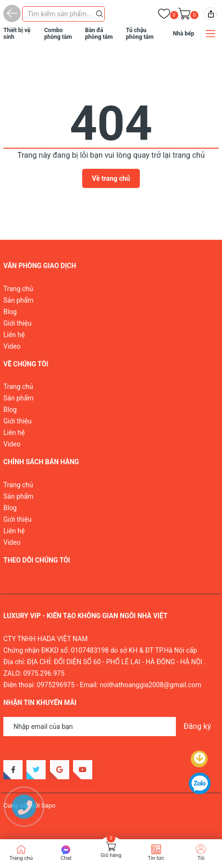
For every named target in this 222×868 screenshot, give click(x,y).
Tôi (201, 858)
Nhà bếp (184, 34)
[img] (211, 14)
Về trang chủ (111, 178)
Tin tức (156, 858)
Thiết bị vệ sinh (17, 34)
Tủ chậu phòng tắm (140, 34)
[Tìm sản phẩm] (63, 14)
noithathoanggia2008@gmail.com (151, 685)
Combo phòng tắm (58, 34)
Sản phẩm (18, 300)
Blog (10, 312)
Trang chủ (18, 289)
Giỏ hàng (111, 855)
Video (12, 346)
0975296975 (56, 685)
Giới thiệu (18, 323)
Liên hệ (14, 335)
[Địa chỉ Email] (111, 727)
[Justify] (99, 13)
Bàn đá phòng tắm (99, 34)
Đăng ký (197, 726)
